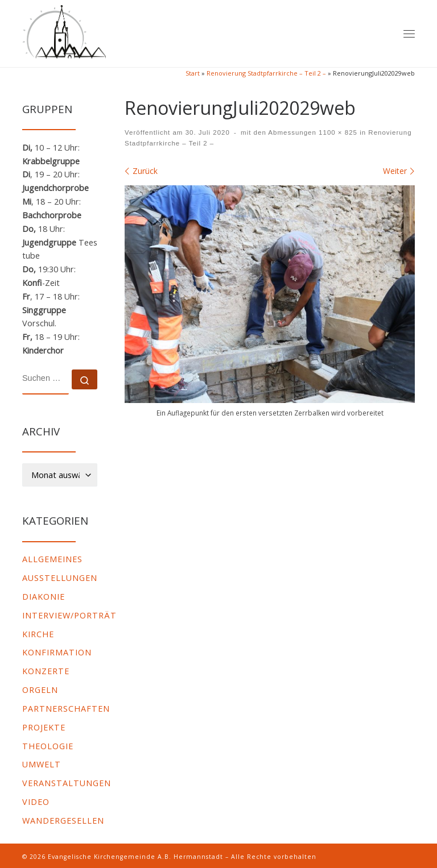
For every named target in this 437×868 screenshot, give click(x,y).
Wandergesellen (63, 821)
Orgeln (40, 690)
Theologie (48, 746)
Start (193, 73)
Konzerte (46, 671)
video (36, 802)
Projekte (44, 727)
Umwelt (42, 764)
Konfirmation (57, 652)
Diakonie (44, 597)
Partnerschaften (66, 709)
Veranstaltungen (67, 783)
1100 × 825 (337, 132)
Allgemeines (52, 559)
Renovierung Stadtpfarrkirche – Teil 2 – (266, 73)
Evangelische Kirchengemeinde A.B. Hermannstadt (135, 857)
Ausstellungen (60, 578)
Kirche (38, 634)
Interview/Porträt (69, 615)
